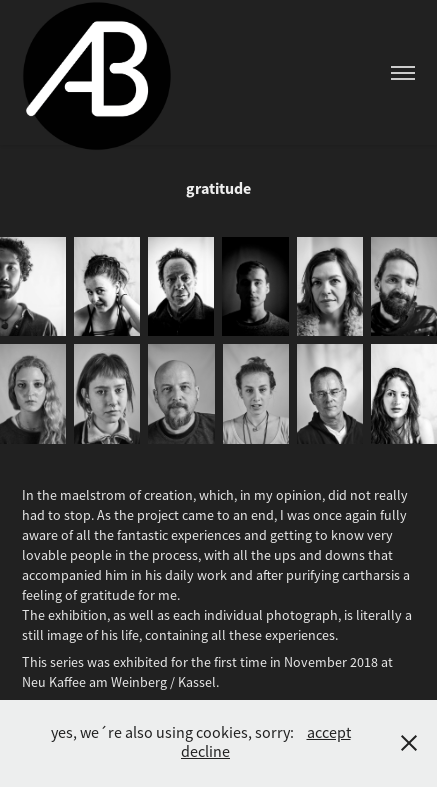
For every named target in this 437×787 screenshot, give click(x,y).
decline (205, 752)
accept (329, 733)
